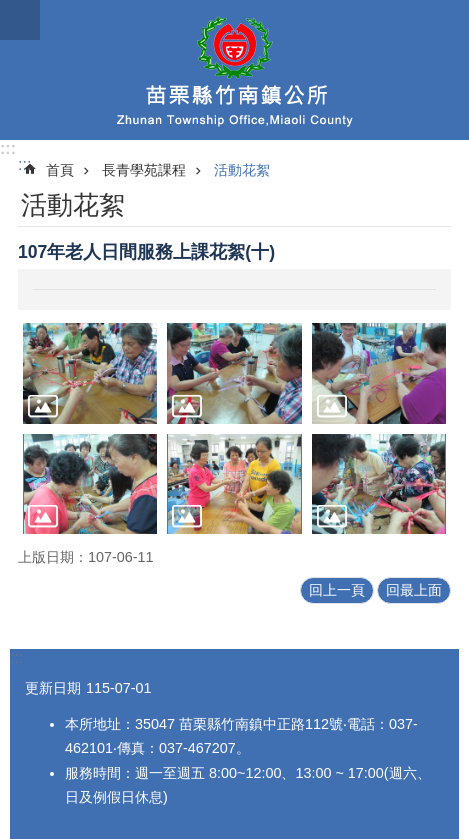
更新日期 (53, 688)
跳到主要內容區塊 (10, 10)
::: (8, 148)
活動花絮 (242, 170)
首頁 (60, 170)
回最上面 (414, 590)
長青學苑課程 (144, 170)
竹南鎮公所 (234, 70)
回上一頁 (337, 590)
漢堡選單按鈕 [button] (20, 20)
